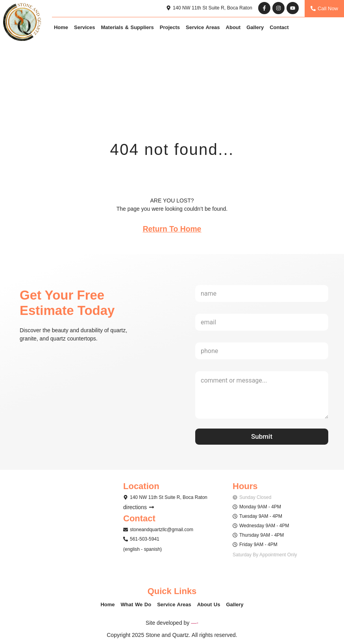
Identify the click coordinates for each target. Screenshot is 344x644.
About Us (209, 605)
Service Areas (203, 28)
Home (61, 28)
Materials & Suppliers (128, 28)
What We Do (136, 605)
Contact (279, 28)
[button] (165, 498)
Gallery (255, 28)
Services (85, 28)
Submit (262, 437)
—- (195, 624)
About (233, 28)
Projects (170, 28)
